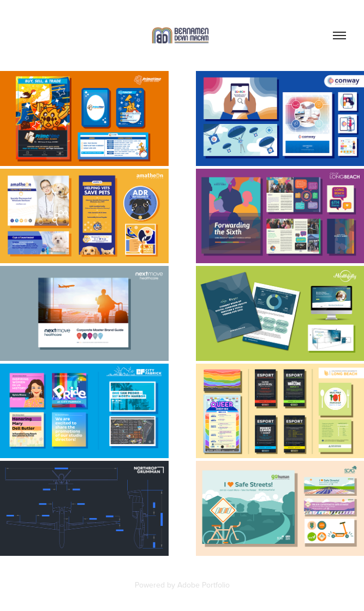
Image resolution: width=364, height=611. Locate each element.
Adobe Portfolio (204, 585)
